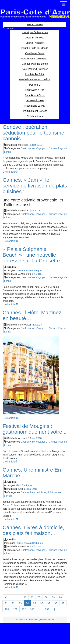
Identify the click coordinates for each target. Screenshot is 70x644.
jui (33, 145)
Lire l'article (10, 172)
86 (32, 597)
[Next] (54, 609)
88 (46, 597)
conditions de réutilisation (27, 620)
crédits (51, 620)
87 (39, 597)
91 (6, 603)
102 (24, 609)
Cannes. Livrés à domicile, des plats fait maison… (33, 530)
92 (13, 603)
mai (34, 325)
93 (20, 603)
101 (15, 609)
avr (32, 547)
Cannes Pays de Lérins (33, 492)
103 (32, 609)
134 (47, 609)
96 (42, 603)
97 (49, 603)
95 (34, 603)
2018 (39, 145)
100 (7, 609)
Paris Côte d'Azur (35, 14)
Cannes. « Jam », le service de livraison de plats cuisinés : (35, 186)
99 (63, 603)
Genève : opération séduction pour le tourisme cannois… (33, 133)
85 (25, 597)
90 (60, 597)
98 (56, 603)
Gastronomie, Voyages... (34, 148)
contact (44, 620)
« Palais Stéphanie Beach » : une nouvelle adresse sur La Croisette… (34, 255)
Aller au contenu (35, 24)
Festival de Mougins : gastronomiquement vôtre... (35, 429)
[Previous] (6, 597)
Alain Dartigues (24, 485)
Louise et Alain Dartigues (29, 270)
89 (53, 597)
